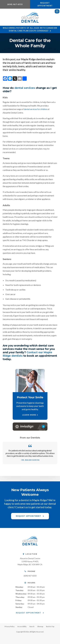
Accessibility (22, 626)
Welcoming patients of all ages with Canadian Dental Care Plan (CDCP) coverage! (30, 29)
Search (32, 626)
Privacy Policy (10, 626)
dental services (25, 88)
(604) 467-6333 (15, 4)
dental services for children (36, 109)
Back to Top (50, 626)
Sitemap (40, 626)
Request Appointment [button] (45, 4)
